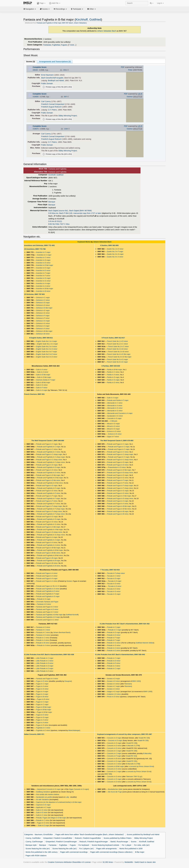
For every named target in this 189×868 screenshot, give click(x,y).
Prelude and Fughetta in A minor (48, 545)
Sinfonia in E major (43, 310)
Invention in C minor (43, 257)
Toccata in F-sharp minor (116, 573)
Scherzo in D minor (114, 431)
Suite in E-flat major (43, 375)
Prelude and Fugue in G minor (47, 522)
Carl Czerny (46, 101)
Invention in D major (43, 260)
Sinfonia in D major (43, 303)
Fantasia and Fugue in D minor (47, 609)
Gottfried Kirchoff (72, 615)
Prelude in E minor (114, 651)
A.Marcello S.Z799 (133, 746)
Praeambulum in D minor (117, 467)
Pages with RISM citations (36, 856)
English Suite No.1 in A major (47, 341)
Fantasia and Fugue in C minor (47, 612)
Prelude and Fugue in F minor (47, 501)
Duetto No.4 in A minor (115, 257)
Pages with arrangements (107, 849)
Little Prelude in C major (45, 658)
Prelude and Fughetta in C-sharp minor (51, 462)
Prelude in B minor (43, 643)
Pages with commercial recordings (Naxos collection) (111, 852)
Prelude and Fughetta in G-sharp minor (51, 535)
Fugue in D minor (42, 689)
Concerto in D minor (114, 746)
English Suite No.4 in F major (47, 352)
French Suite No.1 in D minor (117, 341)
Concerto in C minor (114, 764)
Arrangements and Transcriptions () (55, 62)
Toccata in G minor (114, 591)
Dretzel (69, 581)
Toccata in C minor (114, 576)
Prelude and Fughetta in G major (49, 519)
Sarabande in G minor (115, 416)
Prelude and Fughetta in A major (48, 540)
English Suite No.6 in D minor (47, 357)
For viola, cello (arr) (142, 845)
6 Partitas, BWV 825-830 (111, 366)
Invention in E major (43, 268)
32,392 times (108, 862)
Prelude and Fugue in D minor (47, 470)
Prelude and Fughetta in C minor (49, 452)
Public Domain (47, 83)
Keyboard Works (84, 242)
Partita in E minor (113, 382)
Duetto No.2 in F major (115, 252)
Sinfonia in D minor (43, 305)
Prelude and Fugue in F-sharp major (49, 506)
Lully (67, 797)
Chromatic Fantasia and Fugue (47, 602)
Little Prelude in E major (45, 668)
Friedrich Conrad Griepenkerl (53, 104)
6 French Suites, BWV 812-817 (113, 338)
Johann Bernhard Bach (62, 632)
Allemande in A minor (115, 406)
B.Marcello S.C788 (133, 764)
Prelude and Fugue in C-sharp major (49, 454)
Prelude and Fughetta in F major (48, 498)
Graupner (68, 681)
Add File (55, 3)
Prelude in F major (114, 638)
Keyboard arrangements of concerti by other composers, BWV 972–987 (125, 734)
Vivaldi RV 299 (131, 743)
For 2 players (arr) (87, 849)
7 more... (72, 45)
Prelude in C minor (43, 638)
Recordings (60, 9)
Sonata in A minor (113, 684)
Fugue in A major (42, 691)
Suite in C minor (42, 815)
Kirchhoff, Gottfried (88, 20)
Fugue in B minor (42, 697)
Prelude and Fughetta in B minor (49, 566)
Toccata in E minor (114, 589)
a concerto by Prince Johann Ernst (141, 766)
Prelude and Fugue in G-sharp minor (49, 532)
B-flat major (140, 852)
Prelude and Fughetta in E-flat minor (50, 483)
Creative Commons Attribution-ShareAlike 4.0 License (69, 862)
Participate (77, 9)
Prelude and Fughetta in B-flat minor (50, 555)
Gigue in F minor (113, 437)
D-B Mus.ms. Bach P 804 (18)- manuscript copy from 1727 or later (75, 213)
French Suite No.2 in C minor (117, 344)
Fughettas (56, 45)
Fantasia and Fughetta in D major (48, 617)
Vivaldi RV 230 (144, 738)
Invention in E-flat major (45, 265)
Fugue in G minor (43, 823)
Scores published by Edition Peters (118, 838)
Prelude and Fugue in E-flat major (48, 475)
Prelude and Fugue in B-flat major (48, 548)
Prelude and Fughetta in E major (49, 488)
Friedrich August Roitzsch (51, 107)
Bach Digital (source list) (58, 211)
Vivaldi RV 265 (131, 751)
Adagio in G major (113, 691)
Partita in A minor (113, 375)
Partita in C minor (113, 372)
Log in (160, 3)
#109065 (36, 97)
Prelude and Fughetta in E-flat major (50, 478)
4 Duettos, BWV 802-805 (109, 245)
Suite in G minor (42, 385)
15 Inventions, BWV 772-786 (35, 249)
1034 (66, 129)
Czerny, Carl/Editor (33, 838)
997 (65, 97)
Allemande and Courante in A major (120, 413)
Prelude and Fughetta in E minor (49, 493)
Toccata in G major (114, 594)
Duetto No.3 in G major (115, 254)
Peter (130, 70)
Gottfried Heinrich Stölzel (145, 643)
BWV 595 (108, 774)
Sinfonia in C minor (43, 300)
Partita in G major (113, 380)
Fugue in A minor (42, 686)
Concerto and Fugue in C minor (47, 620)
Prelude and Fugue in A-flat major (48, 527)
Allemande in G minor (115, 408)
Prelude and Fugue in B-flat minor (48, 553)
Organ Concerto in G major (79, 789)
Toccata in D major (114, 578)
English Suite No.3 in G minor (47, 349)
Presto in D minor (113, 697)
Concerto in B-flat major (115, 766)
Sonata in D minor (113, 681)
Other (91, 9)
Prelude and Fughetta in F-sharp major (51, 509)
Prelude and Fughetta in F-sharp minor (51, 514)
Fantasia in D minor (44, 604)
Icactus (130, 97)
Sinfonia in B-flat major (44, 331)
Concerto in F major (114, 756)
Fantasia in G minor (43, 627)
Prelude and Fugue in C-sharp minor (49, 460)
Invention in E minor (43, 270)
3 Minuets (114, 421)
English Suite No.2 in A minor (47, 346)
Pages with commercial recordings (74, 852)
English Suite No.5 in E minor (47, 354)
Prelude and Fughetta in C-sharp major (51, 457)
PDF (123, 67)
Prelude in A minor (43, 640)
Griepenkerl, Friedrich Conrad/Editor (58, 838)
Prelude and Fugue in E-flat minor (48, 480)
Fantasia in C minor (43, 630)
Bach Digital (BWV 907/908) (81, 211)
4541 (65, 70)
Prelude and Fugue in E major (47, 486)
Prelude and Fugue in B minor (47, 563)
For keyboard (84, 845)
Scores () (31, 62)
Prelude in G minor (114, 643)
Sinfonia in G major (43, 321)
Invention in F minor (43, 276)
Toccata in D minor (114, 584)
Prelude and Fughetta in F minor (48, 504)
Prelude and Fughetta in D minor (49, 473)
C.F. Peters (52, 110)
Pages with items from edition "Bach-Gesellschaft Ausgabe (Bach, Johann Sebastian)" (90, 834)
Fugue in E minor (42, 681)
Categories (29, 834)
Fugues (64, 45)
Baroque (52, 202)
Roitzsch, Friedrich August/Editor (88, 838)
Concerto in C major (114, 751)
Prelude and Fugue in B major (47, 558)
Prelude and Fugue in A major (47, 537)
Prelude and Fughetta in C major (49, 447)
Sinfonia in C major (43, 297)
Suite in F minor (42, 388)
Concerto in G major (114, 743)
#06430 (35, 70)
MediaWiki (129, 862)
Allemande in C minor (115, 403)
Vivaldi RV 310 (131, 756)
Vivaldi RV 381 (131, 761)
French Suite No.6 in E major (117, 362)
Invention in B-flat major (45, 289)
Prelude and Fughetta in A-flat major (50, 530)
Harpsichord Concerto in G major (49, 789)
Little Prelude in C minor (45, 661)
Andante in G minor (114, 694)
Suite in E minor (42, 812)
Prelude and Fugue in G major (47, 517)
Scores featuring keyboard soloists (105, 845)
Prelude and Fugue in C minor (47, 449)
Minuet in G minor (113, 426)
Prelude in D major (114, 632)
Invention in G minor (43, 281)
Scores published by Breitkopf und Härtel (143, 834)
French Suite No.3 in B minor (117, 349)
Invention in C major (43, 252)
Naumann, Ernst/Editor (44, 834)
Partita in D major (113, 377)
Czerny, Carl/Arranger (34, 842)
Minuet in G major (113, 424)
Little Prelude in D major (45, 666)
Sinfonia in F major (43, 316)
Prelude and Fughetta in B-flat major (50, 550)
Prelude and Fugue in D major (47, 465)
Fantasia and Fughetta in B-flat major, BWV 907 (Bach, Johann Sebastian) (62, 23)
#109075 (36, 129)
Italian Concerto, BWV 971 (34, 734)
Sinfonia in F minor (43, 318)
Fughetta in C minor (43, 728)
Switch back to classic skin (145, 862)
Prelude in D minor (114, 635)
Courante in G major (114, 418)
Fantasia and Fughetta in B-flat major (49, 615)
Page (41, 3)
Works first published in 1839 (131, 849)
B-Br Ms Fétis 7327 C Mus (59, 224)
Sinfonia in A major (43, 326)
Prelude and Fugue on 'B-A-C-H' (48, 586)
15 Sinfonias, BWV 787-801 (34, 294)
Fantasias (47, 45)
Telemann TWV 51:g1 (134, 776)
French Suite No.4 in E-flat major (119, 354)
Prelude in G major (44, 599)
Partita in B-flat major (115, 370)
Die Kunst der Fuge (115, 792)
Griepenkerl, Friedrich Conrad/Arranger (61, 842)
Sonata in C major (113, 686)
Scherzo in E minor (115, 434)
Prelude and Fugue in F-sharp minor (49, 511)
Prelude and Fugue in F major (47, 496)
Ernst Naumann (47, 75)
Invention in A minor (43, 286)
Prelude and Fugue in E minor (47, 491)
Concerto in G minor (114, 748)
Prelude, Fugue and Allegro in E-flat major (51, 818)
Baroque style (31, 845)
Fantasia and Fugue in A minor (47, 607)
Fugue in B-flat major (44, 707)
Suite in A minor (42, 370)
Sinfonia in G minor (43, 323)
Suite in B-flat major (43, 382)
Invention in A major (43, 283)
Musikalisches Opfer (115, 789)
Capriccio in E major (43, 805)
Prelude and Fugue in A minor (47, 542)
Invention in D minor (43, 263)
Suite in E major (44, 825)
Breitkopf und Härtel (56, 80)
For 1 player (127, 845)
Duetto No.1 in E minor (115, 249)
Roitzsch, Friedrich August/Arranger (94, 842)
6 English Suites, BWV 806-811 (41, 338)
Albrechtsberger (74, 730)
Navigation (30, 9)
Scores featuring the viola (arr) (38, 849)
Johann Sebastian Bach (107, 31)
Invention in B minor (43, 291)
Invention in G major (43, 278)
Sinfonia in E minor (43, 313)
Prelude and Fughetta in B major (49, 561)
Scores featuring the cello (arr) (64, 849)
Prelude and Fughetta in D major (49, 467)
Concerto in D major (114, 738)
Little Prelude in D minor (45, 663)
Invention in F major (43, 273)
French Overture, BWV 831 (34, 394)
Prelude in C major (114, 627)
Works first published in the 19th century (42, 852)
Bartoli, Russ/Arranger (119, 842)
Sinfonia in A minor (43, 329)
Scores (45, 9)
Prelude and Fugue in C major (47, 444)
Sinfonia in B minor (43, 334)
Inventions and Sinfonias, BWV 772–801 (39, 245)
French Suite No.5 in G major (117, 359)
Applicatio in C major (43, 807)
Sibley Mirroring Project (68, 116)
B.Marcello (147, 753)
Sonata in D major (113, 679)
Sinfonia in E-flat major (44, 308)
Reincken (128, 684)
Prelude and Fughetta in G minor (49, 524)
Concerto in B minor (114, 759)
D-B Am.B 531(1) (55, 221)
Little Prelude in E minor (45, 671)
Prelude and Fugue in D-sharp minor (120, 473)
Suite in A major (42, 390)
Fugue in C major (42, 684)
